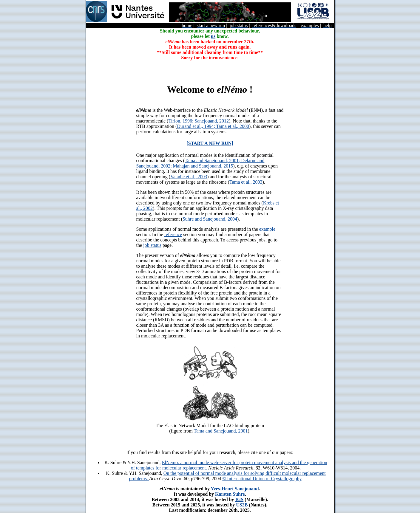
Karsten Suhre (230, 494)
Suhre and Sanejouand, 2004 (210, 219)
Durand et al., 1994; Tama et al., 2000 (213, 126)
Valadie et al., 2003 (189, 177)
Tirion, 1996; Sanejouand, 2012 (199, 121)
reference (173, 234)
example (267, 229)
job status (152, 245)
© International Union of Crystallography (262, 479)
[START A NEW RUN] (210, 143)
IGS (240, 499)
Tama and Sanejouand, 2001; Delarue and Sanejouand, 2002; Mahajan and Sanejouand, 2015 (200, 163)
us (213, 36)
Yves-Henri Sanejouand (235, 489)
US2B (242, 505)
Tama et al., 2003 (246, 182)
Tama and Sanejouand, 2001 (221, 431)
